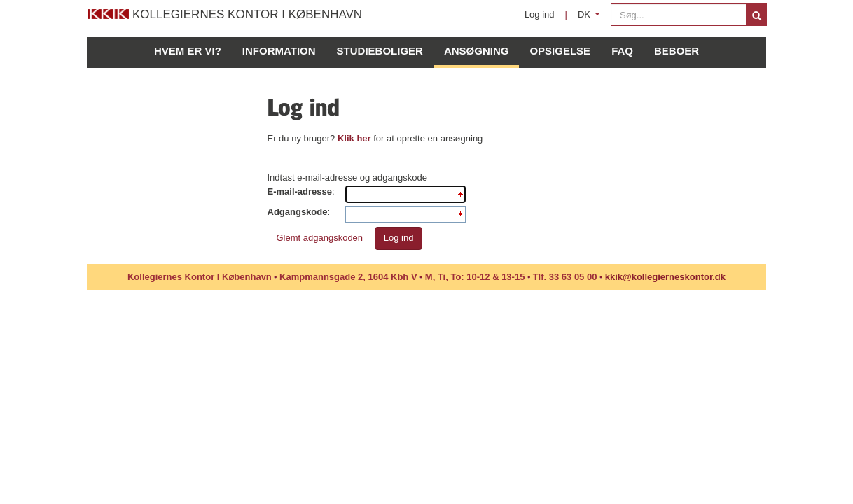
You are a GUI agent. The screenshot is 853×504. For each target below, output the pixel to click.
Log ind (540, 14)
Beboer (677, 51)
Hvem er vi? (188, 51)
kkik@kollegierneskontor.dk (665, 277)
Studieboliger (380, 51)
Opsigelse (560, 51)
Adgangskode (298, 212)
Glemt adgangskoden (320, 238)
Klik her (354, 138)
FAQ (622, 51)
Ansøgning (477, 51)
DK (591, 18)
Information (279, 51)
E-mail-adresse (300, 191)
